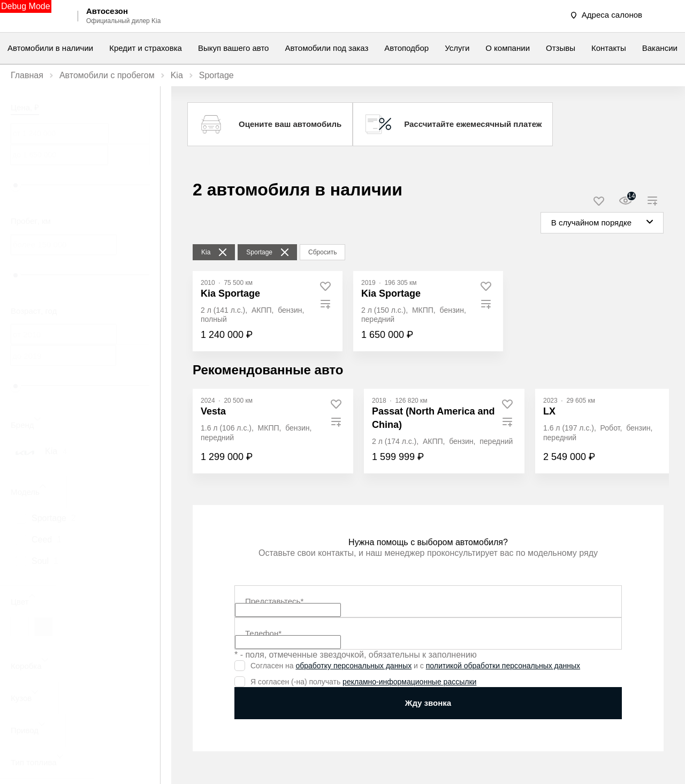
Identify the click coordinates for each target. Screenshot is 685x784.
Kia (177, 75)
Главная (27, 75)
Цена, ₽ (25, 107)
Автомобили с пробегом (107, 75)
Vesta (213, 411)
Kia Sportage (230, 293)
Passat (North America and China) (433, 418)
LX (549, 411)
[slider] (16, 185)
